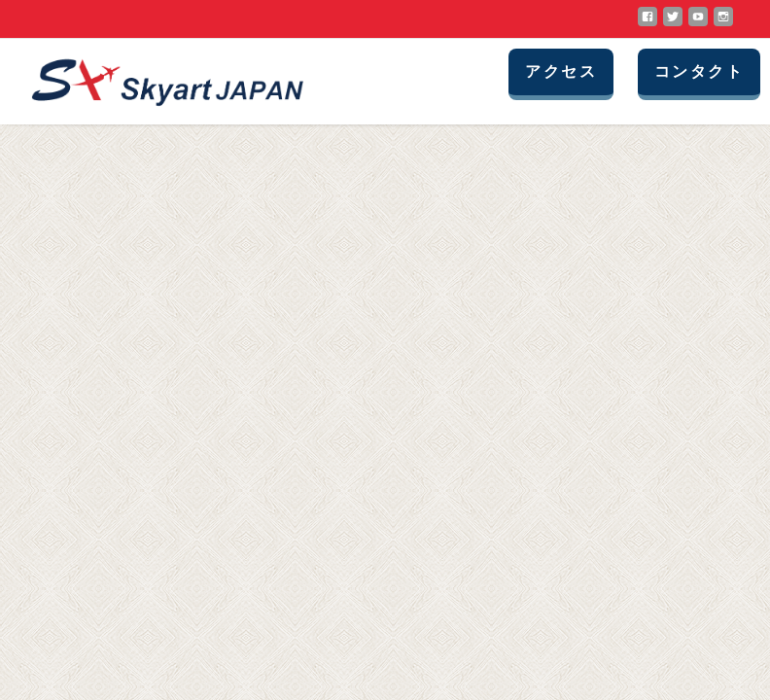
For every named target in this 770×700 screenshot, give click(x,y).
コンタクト (699, 71)
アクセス (561, 71)
